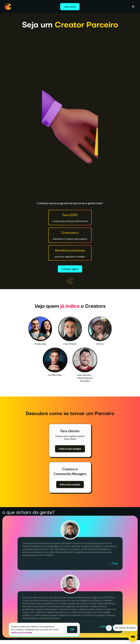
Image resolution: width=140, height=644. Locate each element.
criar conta (70, 7)
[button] (133, 7)
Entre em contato (70, 484)
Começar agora (70, 269)
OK (72, 629)
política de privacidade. (22, 632)
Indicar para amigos (70, 449)
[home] (8, 7)
